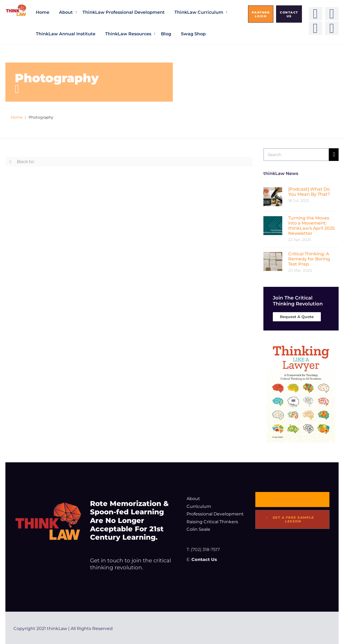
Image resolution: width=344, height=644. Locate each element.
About (66, 12)
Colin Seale (198, 529)
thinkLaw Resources (128, 34)
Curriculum (199, 506)
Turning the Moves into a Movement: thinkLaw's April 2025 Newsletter (311, 226)
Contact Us (204, 559)
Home (43, 12)
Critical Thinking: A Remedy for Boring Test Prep (309, 259)
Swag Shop (193, 34)
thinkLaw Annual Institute (66, 34)
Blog (166, 34)
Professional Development (215, 514)
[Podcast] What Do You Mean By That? (309, 192)
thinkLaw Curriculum (199, 12)
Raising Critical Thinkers (212, 522)
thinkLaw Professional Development (124, 12)
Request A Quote (297, 317)
